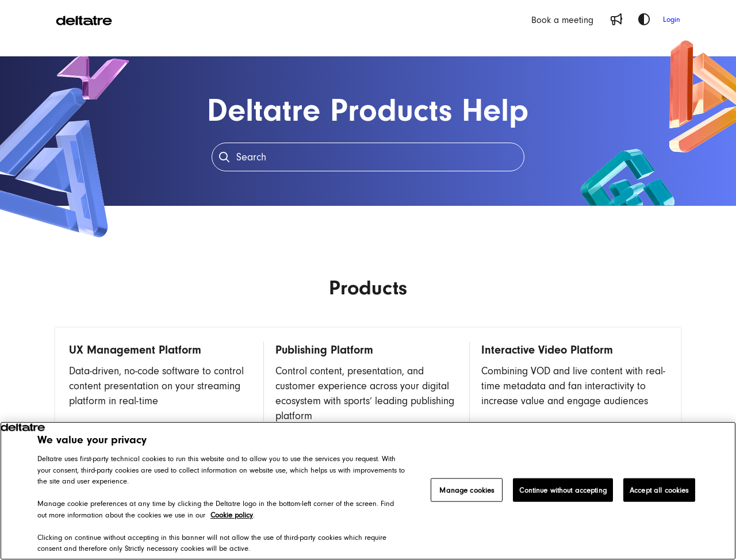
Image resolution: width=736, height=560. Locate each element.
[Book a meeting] (562, 20)
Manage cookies (467, 490)
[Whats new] (616, 20)
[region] (368, 491)
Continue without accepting (563, 490)
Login (672, 19)
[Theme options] (644, 20)
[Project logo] (84, 20)
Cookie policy (232, 515)
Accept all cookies (659, 490)
